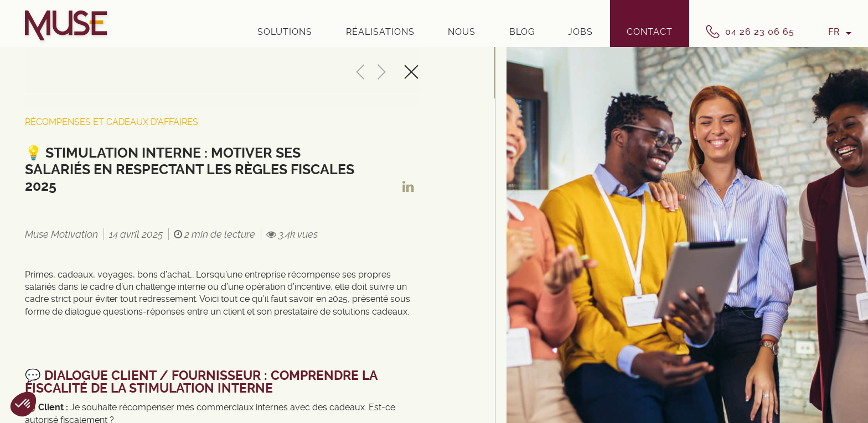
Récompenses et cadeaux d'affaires (112, 122)
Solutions (285, 32)
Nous (462, 32)
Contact (650, 32)
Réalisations (380, 32)
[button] (23, 404)
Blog (522, 32)
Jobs (580, 32)
